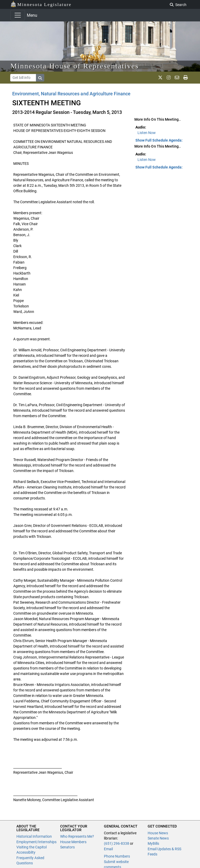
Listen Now (147, 133)
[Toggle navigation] (18, 15)
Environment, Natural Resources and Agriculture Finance (71, 94)
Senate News (158, 838)
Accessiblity (26, 852)
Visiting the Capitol (32, 847)
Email (108, 849)
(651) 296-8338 (117, 843)
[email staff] (177, 78)
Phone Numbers (117, 856)
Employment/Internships (36, 842)
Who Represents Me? (77, 836)
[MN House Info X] (160, 78)
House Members (73, 842)
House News (158, 833)
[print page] (186, 78)
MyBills (153, 843)
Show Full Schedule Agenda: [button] (159, 140)
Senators (67, 847)
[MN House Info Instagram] (169, 78)
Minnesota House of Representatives (75, 66)
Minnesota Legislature (41, 4)
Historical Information (34, 836)
